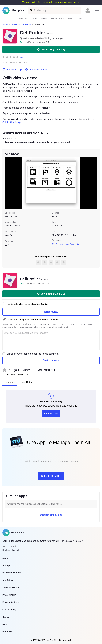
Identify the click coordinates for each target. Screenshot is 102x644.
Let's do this (51, 414)
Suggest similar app (51, 515)
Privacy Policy (9, 595)
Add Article (8, 580)
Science (27, 25)
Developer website (37, 70)
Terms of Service (11, 587)
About (5, 558)
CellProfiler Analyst (12, 122)
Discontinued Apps (12, 573)
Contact (6, 617)
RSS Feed (7, 632)
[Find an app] (31, 10)
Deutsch (16, 550)
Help (5, 624)
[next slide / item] (95, 183)
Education (16, 25)
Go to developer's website (66, 244)
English (6, 550)
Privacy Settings (10, 602)
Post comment (51, 360)
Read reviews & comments (15, 62)
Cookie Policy (9, 610)
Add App (7, 565)
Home (5, 25)
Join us (77, 2)
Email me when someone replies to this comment (33, 354)
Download (51, 49)
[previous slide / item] (7, 183)
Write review (51, 312)
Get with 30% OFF (51, 476)
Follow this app (12, 70)
